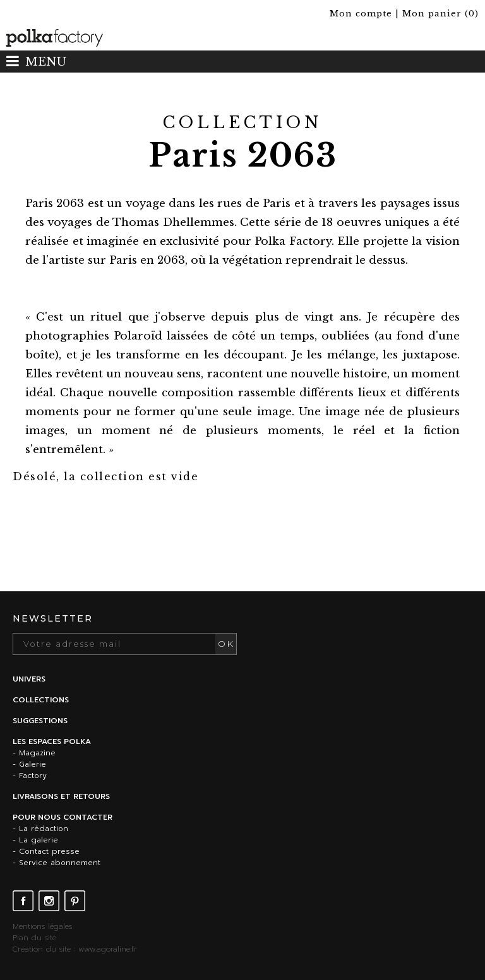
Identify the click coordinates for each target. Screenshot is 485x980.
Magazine (37, 753)
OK (226, 644)
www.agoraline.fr (108, 949)
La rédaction (44, 829)
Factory (33, 776)
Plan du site (34, 938)
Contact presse (49, 851)
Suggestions (40, 721)
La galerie (39, 840)
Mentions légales (42, 926)
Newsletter (53, 618)
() (440, 14)
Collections (41, 700)
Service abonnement (60, 863)
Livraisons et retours (61, 796)
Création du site (42, 949)
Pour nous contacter (63, 817)
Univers (29, 679)
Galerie (33, 764)
